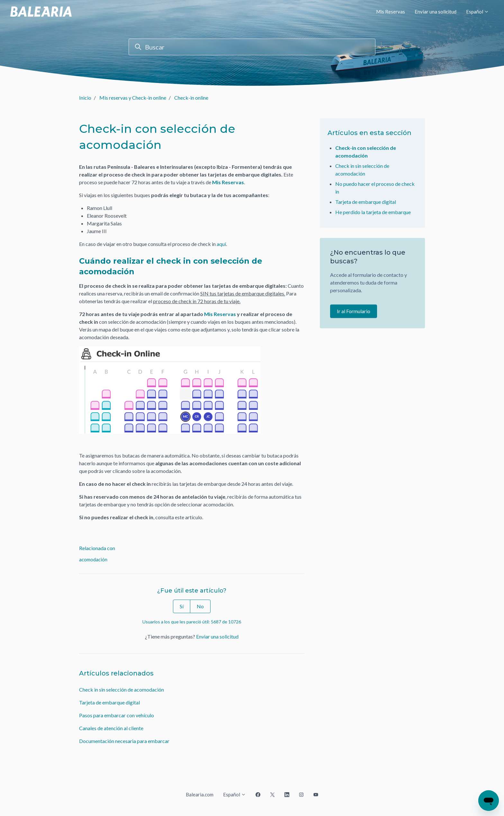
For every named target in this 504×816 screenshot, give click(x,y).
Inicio (85, 98)
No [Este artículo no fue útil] (200, 606)
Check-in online (191, 98)
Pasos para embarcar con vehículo (117, 715)
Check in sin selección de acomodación (122, 689)
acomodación (93, 559)
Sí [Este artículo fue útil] (182, 606)
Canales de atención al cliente (111, 728)
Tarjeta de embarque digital (109, 702)
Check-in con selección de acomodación (366, 152)
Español (477, 12)
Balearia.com (200, 794)
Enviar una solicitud (436, 12)
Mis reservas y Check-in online (133, 98)
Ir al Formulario (354, 311)
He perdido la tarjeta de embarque (373, 212)
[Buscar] (252, 47)
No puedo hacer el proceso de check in (375, 188)
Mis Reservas (391, 12)
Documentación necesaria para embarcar (124, 741)
